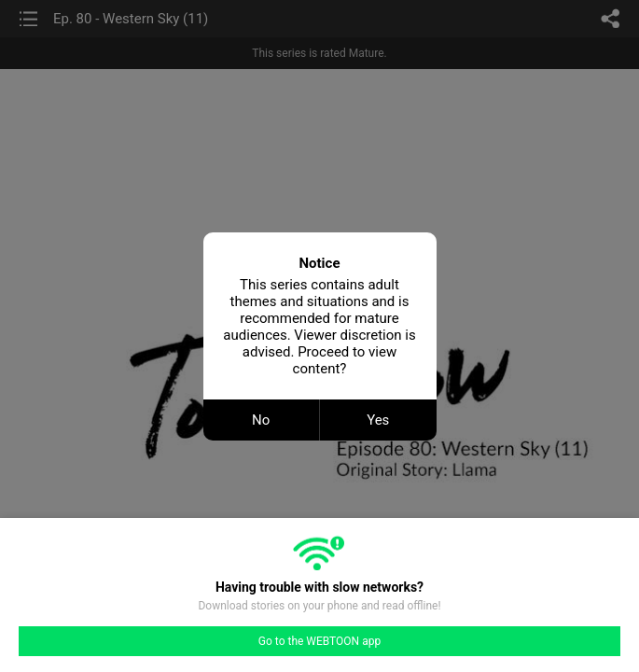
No (261, 420)
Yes (378, 420)
